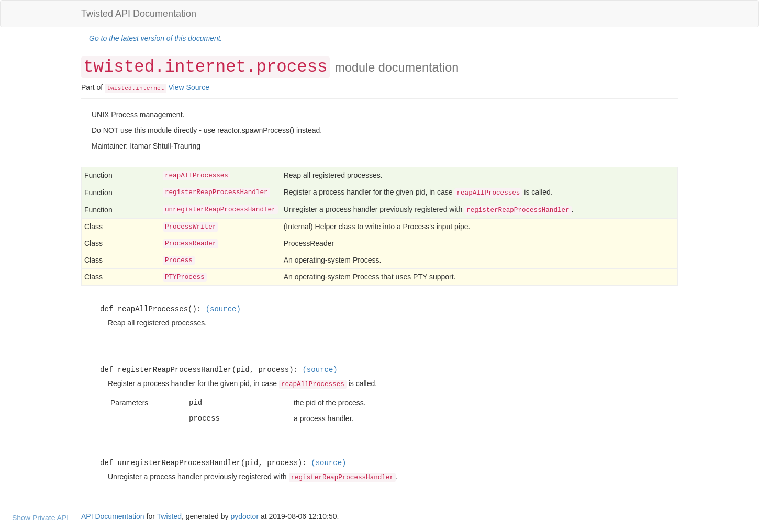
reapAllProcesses (197, 176)
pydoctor (244, 516)
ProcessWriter (191, 227)
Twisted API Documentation (139, 14)
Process (179, 261)
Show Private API (40, 518)
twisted (119, 88)
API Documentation (113, 516)
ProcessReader (191, 244)
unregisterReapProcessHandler (220, 210)
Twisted (169, 516)
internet (150, 88)
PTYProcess (185, 277)
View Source (189, 87)
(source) (223, 309)
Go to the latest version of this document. (155, 38)
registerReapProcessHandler (216, 193)
